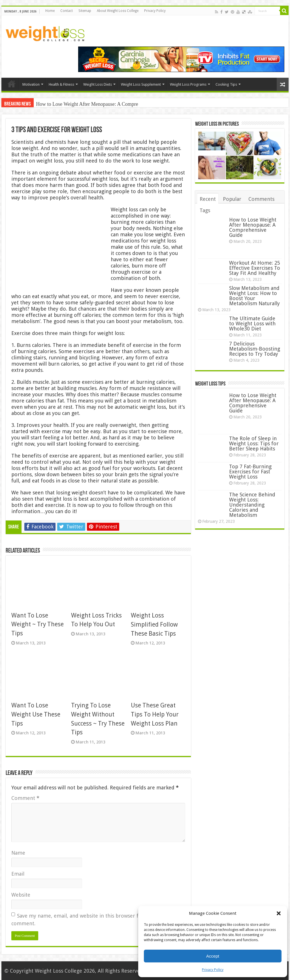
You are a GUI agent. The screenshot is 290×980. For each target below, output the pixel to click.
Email (18, 874)
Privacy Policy (213, 970)
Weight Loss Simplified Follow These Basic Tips (154, 624)
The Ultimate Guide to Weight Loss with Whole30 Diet (252, 323)
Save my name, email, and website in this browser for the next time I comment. (96, 920)
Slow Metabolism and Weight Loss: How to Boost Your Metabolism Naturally (254, 296)
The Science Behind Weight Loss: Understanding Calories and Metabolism (252, 505)
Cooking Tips (226, 84)
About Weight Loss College (118, 11)
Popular (232, 199)
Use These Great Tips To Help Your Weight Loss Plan (155, 714)
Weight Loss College (58, 971)
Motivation (31, 84)
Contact (67, 11)
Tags (205, 210)
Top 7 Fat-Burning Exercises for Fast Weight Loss (250, 472)
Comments (261, 199)
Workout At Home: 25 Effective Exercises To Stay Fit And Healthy (255, 268)
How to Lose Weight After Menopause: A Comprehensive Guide (253, 227)
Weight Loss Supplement (141, 84)
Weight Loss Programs (188, 84)
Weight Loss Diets (98, 84)
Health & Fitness (61, 84)
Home (50, 11)
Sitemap (85, 11)
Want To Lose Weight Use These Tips (36, 714)
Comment (25, 798)
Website (21, 895)
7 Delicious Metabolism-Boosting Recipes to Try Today (255, 349)
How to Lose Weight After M (66, 104)
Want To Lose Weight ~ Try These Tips (38, 624)
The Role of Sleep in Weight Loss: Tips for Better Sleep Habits (254, 443)
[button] (279, 913)
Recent (208, 199)
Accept (213, 956)
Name (18, 853)
